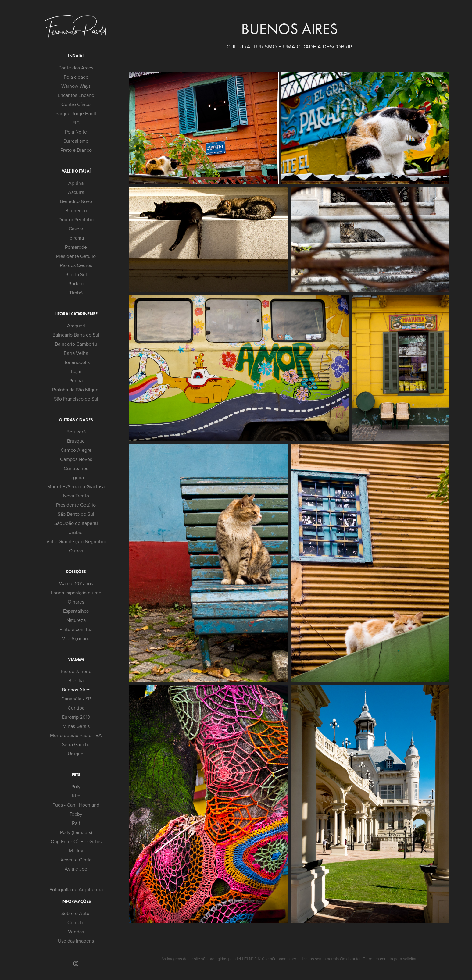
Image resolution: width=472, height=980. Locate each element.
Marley (76, 850)
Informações (76, 902)
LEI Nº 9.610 (253, 959)
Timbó (76, 293)
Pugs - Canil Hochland (76, 805)
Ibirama (76, 238)
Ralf (76, 823)
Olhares (76, 602)
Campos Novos (76, 459)
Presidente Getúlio (76, 256)
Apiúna (76, 183)
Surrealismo (76, 141)
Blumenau (76, 210)
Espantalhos (76, 611)
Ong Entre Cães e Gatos (76, 841)
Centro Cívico (76, 104)
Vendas (76, 932)
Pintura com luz (76, 629)
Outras (76, 551)
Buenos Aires (76, 690)
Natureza (76, 620)
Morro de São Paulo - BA (76, 735)
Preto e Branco (76, 150)
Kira (76, 796)
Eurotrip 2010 (76, 717)
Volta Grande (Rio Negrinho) (76, 541)
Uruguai (76, 754)
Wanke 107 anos (76, 583)
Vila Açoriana (76, 638)
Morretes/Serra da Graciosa (76, 486)
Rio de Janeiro (76, 671)
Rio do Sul (76, 274)
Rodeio (76, 283)
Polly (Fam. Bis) (76, 832)
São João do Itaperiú (76, 523)
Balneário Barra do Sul (76, 335)
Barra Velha (76, 353)
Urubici (76, 532)
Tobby (76, 814)
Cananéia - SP (76, 699)
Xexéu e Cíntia (76, 860)
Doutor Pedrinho (76, 219)
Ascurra (76, 192)
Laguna (76, 477)
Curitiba (76, 708)
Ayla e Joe (76, 869)
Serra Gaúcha (76, 744)
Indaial (76, 56)
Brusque (76, 441)
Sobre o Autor (76, 913)
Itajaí (76, 371)
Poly (76, 786)
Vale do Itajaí (76, 171)
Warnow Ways (76, 86)
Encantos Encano (76, 95)
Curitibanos (76, 468)
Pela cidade (76, 77)
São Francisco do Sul (76, 399)
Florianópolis (76, 362)
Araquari (76, 326)
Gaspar (76, 229)
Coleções (76, 572)
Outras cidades (76, 420)
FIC (76, 123)
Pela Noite (76, 132)
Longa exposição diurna (76, 593)
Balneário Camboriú (76, 344)
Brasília (76, 680)
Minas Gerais (76, 726)
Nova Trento (76, 496)
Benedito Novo (76, 201)
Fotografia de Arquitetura (76, 889)
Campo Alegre (76, 450)
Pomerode (76, 247)
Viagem (76, 659)
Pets (76, 775)
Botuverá (76, 432)
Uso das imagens (76, 941)
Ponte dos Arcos (76, 68)
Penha (76, 380)
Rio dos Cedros (76, 265)
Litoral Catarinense (76, 314)
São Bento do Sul (76, 514)
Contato (76, 922)
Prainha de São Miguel (76, 390)
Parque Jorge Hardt (76, 113)
